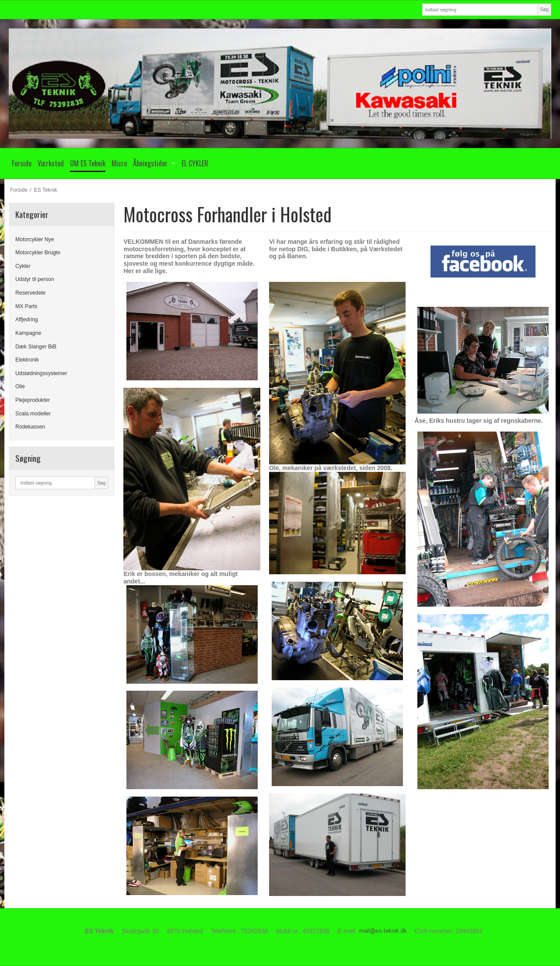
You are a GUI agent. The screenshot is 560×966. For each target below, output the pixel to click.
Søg (544, 9)
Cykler (23, 266)
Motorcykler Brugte (38, 253)
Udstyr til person (35, 279)
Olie (20, 386)
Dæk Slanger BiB (36, 347)
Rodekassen (30, 427)
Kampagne (28, 333)
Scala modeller (33, 414)
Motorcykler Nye (35, 239)
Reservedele (30, 293)
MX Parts (26, 306)
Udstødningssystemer (41, 373)
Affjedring (27, 320)
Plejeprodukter (33, 400)
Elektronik (27, 360)
